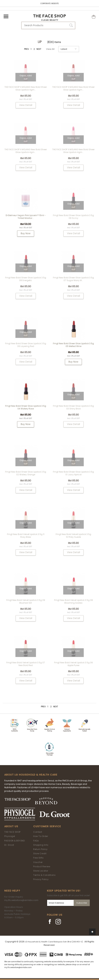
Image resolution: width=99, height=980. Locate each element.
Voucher (38, 862)
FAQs (36, 841)
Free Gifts (38, 858)
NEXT (39, 49)
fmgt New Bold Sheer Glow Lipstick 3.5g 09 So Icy (73, 217)
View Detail (26, 105)
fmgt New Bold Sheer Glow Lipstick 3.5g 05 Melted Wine (73, 345)
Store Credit (40, 853)
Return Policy (40, 849)
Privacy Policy (41, 879)
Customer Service (47, 826)
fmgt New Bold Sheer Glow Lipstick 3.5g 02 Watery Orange (26, 473)
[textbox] (48, 25)
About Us (11, 826)
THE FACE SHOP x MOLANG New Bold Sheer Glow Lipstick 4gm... (26, 88)
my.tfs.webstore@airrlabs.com (21, 900)
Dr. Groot (9, 845)
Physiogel (10, 836)
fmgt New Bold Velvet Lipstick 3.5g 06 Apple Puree (73, 664)
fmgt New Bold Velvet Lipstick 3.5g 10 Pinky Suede (73, 536)
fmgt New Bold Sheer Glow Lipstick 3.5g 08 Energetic (26, 279)
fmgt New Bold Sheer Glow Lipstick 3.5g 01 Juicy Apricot (73, 473)
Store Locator (41, 871)
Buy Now (26, 233)
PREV (27, 49)
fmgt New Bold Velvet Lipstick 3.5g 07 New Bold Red (26, 664)
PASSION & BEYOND (14, 841)
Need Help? (12, 891)
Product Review (42, 866)
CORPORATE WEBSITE (50, 4)
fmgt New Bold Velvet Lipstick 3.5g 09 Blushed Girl (26, 601)
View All (50, 49)
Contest (38, 832)
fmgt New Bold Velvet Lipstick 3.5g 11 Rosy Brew (26, 536)
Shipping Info (41, 845)
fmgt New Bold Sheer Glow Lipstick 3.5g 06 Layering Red (26, 345)
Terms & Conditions (44, 875)
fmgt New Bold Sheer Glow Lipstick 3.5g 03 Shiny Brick (73, 407)
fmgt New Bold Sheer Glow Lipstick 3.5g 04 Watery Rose (26, 407)
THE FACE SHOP (12, 832)
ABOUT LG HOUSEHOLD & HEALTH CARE (31, 775)
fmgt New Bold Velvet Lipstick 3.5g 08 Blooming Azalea (73, 601)
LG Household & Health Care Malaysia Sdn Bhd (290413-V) (54, 942)
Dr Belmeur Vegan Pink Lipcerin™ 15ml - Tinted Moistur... (26, 217)
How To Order (41, 836)
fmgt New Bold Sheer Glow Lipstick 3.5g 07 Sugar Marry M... (73, 279)
